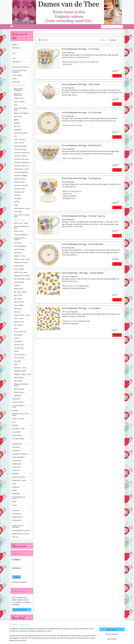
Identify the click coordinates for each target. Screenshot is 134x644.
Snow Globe (18, 341)
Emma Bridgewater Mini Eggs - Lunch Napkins (81, 308)
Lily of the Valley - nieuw (22, 279)
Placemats (16, 470)
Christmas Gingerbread (22, 162)
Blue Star (17, 126)
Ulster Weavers (22, 435)
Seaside (16, 338)
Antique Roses (19, 98)
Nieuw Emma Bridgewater (18, 89)
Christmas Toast (19, 189)
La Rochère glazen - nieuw (22, 406)
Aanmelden (17, 631)
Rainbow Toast (19, 322)
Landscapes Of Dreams (22, 276)
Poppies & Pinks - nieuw (22, 315)
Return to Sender (18, 419)
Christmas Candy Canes (22, 153)
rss (66, 640)
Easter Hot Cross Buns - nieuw (22, 216)
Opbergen (22, 474)
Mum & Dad (18, 295)
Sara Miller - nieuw (22, 429)
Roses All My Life (20, 332)
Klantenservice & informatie (22, 526)
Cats (15, 136)
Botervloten (16, 447)
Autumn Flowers (19, 102)
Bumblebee (18, 130)
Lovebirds (17, 285)
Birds (23, 105)
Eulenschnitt (22, 399)
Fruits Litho (23, 243)
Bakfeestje (16, 487)
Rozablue (22, 425)
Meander (22, 410)
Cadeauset (22, 510)
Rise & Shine (18, 325)
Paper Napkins (23, 305)
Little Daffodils (19, 282)
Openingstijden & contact (21, 530)
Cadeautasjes (17, 514)
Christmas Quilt (19, 192)
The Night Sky (19, 348)
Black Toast (23, 116)
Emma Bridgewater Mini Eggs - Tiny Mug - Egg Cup (83, 216)
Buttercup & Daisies (21, 133)
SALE (22, 53)
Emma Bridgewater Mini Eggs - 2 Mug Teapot (81, 84)
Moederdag (16, 48)
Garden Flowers (19, 249)
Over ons (15, 537)
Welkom (15, 45)
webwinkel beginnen (73, 640)
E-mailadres (16, 560)
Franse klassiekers (18, 457)
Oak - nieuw (18, 299)
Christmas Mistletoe (21, 172)
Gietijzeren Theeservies (22, 454)
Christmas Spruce (20, 179)
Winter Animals (19, 389)
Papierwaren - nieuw (22, 480)
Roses (16, 328)
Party (22, 484)
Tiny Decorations (20, 354)
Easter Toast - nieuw (21, 223)
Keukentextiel (22, 460)
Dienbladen (18, 198)
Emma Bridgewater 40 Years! (21, 227)
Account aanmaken (20, 610)
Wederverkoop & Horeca (21, 534)
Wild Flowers (18, 381)
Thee (22, 58)
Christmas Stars (19, 182)
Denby (22, 79)
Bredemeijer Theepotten (22, 67)
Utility (16, 364)
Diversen (17, 202)
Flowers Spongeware (21, 235)
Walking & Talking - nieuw (22, 374)
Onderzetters (17, 467)
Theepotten (22, 451)
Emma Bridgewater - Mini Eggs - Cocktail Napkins (83, 273)
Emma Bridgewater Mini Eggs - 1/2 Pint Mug (80, 49)
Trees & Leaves (19, 358)
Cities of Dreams (20, 139)
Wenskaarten (22, 520)
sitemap (62, 640)
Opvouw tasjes (19, 302)
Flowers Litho (23, 231)
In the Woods (18, 266)
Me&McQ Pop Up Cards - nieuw (22, 414)
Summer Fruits (19, 345)
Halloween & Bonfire (21, 262)
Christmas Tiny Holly (21, 185)
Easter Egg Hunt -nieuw (22, 208)
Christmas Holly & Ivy (21, 166)
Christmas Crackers (20, 156)
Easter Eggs (18, 212)
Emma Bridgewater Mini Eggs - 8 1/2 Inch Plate (82, 113)
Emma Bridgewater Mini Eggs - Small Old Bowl (81, 145)
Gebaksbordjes (22, 444)
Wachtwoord (16, 568)
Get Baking (18, 253)
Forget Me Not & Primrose (20, 239)
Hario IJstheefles (18, 402)
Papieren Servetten (22, 477)
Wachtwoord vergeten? (20, 582)
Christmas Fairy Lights (21, 159)
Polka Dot (23, 312)
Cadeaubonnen (17, 517)
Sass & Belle (22, 432)
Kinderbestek (17, 464)
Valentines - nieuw (20, 368)
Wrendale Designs (22, 439)
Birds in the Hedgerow (21, 113)
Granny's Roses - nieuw (22, 259)
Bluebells (17, 123)
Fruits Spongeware (20, 246)
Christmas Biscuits (20, 149)
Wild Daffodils (19, 377)
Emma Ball (22, 82)
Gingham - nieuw (20, 256)
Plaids (14, 502)
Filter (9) (43, 40)
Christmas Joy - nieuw (21, 169)
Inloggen (17, 577)
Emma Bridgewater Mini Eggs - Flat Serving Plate (82, 244)
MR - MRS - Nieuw (20, 292)
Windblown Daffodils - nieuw (21, 385)
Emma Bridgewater (22, 85)
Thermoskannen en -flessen (22, 498)
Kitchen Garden (19, 269)
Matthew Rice (19, 289)
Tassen (22, 505)
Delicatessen (22, 62)
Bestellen (117, 76)
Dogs (16, 205)
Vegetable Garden (23, 371)
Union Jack (17, 361)
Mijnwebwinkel (89, 640)
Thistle (16, 351)
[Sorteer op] (115, 40)
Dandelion (17, 195)
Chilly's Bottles (22, 75)
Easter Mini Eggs (19, 220)
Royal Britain (18, 335)
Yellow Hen (18, 396)
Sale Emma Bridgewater (23, 94)
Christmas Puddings (21, 175)
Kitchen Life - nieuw (21, 272)
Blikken (16, 120)
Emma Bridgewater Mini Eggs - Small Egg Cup (81, 178)
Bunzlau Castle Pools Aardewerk (22, 71)
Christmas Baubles (20, 146)
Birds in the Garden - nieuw (21, 109)
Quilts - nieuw (18, 318)
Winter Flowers (19, 392)
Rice (22, 422)
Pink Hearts (23, 309)
